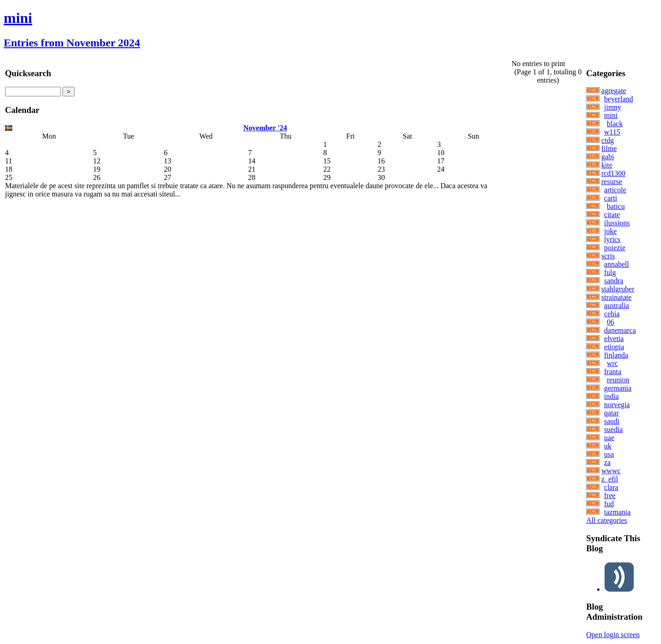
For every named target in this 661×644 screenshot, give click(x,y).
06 (611, 322)
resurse (612, 182)
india (611, 396)
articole (615, 190)
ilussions (617, 223)
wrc (612, 363)
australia (616, 305)
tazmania (617, 512)
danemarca (620, 330)
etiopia (614, 347)
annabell (616, 264)
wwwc (611, 471)
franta (613, 372)
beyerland (619, 99)
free (610, 496)
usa (609, 454)
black (615, 124)
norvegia (617, 405)
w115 (612, 132)
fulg (610, 272)
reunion (618, 380)
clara (611, 487)
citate (612, 215)
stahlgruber (618, 289)
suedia (613, 429)
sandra (614, 281)
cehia (612, 314)
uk (608, 446)
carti (611, 198)
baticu (616, 206)
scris (608, 256)
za (607, 462)
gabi (608, 157)
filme (609, 148)
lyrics (612, 239)
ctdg (608, 140)
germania (618, 388)
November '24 (265, 128)
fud (609, 504)
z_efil (610, 479)
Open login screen (613, 635)
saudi (612, 421)
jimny (613, 107)
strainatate (616, 297)
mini (18, 18)
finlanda (616, 355)
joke (611, 231)
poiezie (615, 248)
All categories (607, 520)
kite (607, 165)
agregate (614, 91)
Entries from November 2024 (72, 43)
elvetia (614, 339)
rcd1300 (613, 173)
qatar (611, 413)
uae (609, 438)
